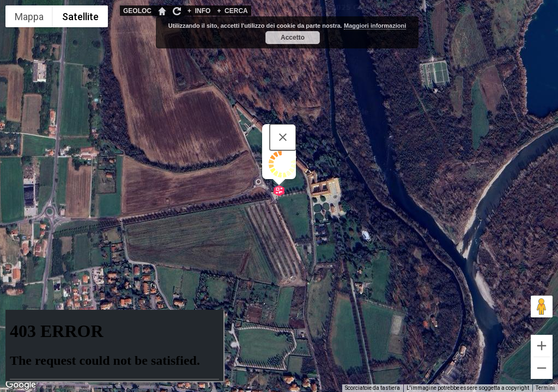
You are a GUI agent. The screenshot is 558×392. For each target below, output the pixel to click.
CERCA (232, 11)
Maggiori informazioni (375, 26)
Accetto (293, 38)
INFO (199, 11)
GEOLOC (137, 11)
